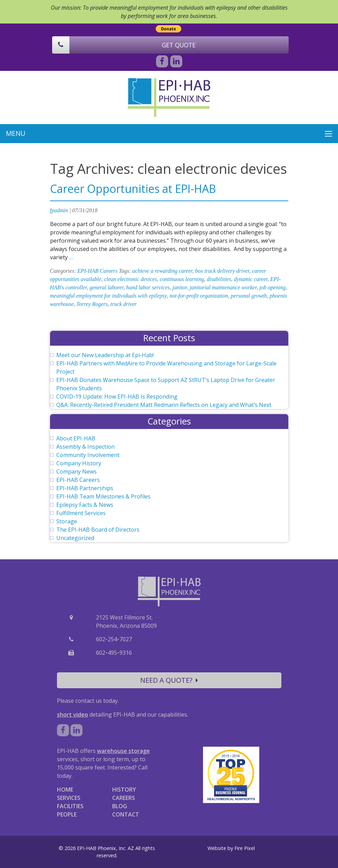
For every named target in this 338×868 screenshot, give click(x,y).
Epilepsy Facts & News (85, 505)
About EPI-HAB (76, 438)
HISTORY (124, 790)
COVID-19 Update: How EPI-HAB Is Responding (117, 396)
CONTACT (126, 814)
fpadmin (59, 210)
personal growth (249, 296)
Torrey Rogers (92, 304)
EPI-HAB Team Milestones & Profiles (103, 496)
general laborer (107, 287)
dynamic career (251, 279)
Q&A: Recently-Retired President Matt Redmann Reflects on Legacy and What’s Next (164, 405)
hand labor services (148, 287)
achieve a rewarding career (162, 271)
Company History (79, 463)
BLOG (120, 806)
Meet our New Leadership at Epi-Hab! (105, 355)
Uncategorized (75, 538)
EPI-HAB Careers (97, 271)
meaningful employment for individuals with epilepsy (108, 296)
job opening (272, 287)
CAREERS (124, 798)
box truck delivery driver (222, 271)
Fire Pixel (245, 848)
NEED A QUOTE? (169, 680)
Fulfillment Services (81, 513)
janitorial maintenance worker (223, 287)
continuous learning (182, 279)
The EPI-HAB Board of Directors (98, 530)
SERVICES (69, 798)
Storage (67, 521)
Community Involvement (88, 455)
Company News (76, 472)
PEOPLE (67, 814)
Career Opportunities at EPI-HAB (133, 189)
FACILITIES (70, 806)
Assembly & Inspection (85, 447)
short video (73, 715)
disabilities (219, 279)
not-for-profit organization (199, 296)
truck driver (124, 304)
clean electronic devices (130, 279)
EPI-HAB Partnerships (85, 488)
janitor (180, 287)
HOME (65, 790)
